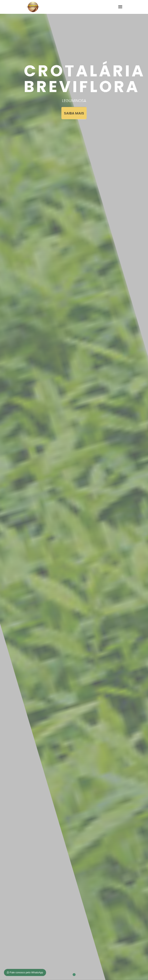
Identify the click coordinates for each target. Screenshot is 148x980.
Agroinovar (33, 7)
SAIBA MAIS (74, 113)
